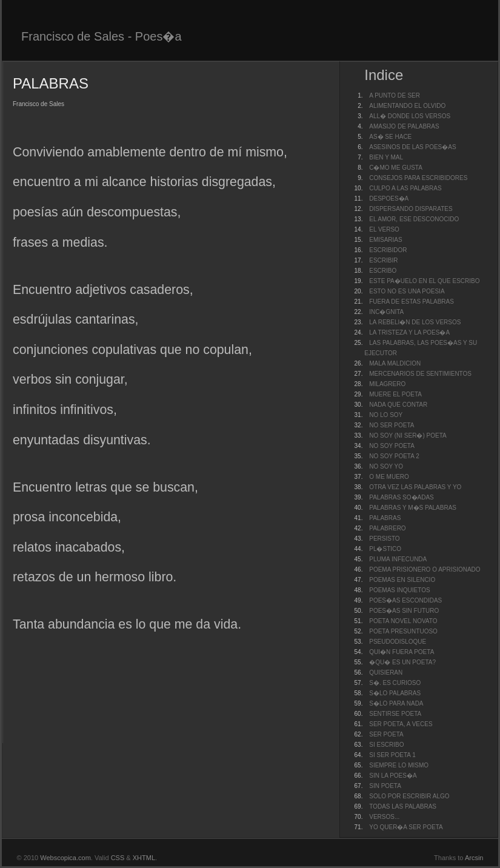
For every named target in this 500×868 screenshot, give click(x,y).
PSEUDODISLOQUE (398, 642)
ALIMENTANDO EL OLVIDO (407, 106)
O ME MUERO (389, 477)
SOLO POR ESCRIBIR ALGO (409, 796)
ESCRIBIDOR (388, 250)
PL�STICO (385, 549)
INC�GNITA (386, 312)
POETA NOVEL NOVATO (403, 621)
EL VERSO (384, 229)
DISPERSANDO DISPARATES (411, 209)
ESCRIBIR (383, 260)
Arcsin (474, 858)
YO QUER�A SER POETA (406, 827)
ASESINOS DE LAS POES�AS (412, 147)
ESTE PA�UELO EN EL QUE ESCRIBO (424, 281)
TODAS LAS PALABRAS (403, 806)
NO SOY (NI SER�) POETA (408, 436)
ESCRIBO (383, 271)
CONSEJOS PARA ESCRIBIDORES (418, 178)
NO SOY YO (386, 466)
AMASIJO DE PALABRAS (404, 126)
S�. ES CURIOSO (395, 683)
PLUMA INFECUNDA (398, 559)
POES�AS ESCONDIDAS (405, 600)
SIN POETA (385, 786)
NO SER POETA (392, 425)
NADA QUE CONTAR (398, 405)
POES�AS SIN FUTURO (404, 611)
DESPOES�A (389, 199)
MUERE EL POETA (395, 394)
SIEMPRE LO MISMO (399, 765)
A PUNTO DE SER (395, 95)
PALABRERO (387, 528)
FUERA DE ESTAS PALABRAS (412, 302)
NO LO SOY (386, 415)
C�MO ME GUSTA (396, 168)
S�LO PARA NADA (396, 703)
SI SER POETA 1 (392, 755)
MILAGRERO (387, 384)
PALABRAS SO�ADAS (402, 497)
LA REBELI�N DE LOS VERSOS (415, 322)
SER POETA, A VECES (401, 724)
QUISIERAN (386, 673)
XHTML (144, 858)
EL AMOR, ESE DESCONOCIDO (414, 219)
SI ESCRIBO (386, 745)
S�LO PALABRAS (395, 693)
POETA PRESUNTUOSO (403, 631)
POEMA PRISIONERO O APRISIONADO (425, 569)
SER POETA (386, 734)
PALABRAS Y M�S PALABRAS (413, 508)
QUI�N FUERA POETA (402, 652)
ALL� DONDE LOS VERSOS (410, 116)
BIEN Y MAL (386, 157)
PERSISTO (384, 539)
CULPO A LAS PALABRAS (405, 188)
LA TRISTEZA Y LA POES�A (409, 332)
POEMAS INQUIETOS (399, 590)
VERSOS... (384, 817)
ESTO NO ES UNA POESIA (407, 291)
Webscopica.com (65, 858)
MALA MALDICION (395, 363)
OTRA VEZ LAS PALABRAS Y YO (415, 487)
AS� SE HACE (390, 137)
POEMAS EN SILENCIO (402, 580)
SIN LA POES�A (393, 776)
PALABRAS (385, 518)
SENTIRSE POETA (395, 714)
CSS (118, 858)
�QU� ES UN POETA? (402, 662)
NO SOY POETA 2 (394, 456)
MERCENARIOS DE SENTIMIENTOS (420, 374)
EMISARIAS (385, 240)
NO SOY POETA (392, 446)
